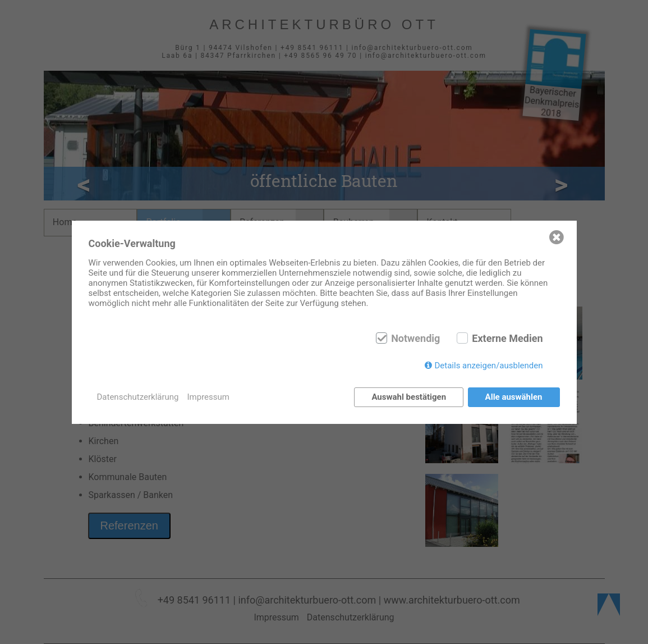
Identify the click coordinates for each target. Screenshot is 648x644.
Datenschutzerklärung (138, 397)
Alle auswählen (514, 397)
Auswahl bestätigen (409, 397)
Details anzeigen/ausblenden (488, 366)
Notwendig (415, 339)
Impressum (208, 397)
